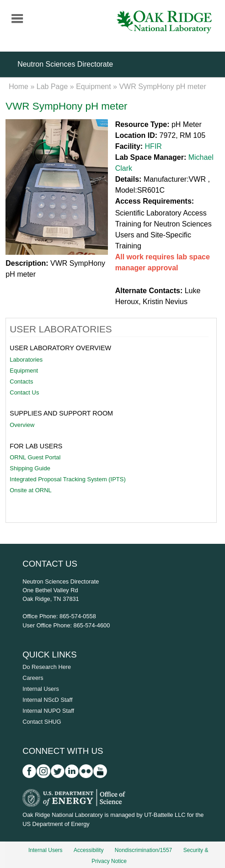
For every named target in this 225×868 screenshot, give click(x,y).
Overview (22, 425)
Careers (33, 678)
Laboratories (26, 360)
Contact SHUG (42, 722)
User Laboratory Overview (60, 348)
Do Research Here (47, 667)
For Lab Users (36, 446)
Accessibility (88, 850)
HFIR (153, 146)
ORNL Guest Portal (35, 457)
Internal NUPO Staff (48, 711)
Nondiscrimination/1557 (143, 850)
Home (19, 87)
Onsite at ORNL (30, 490)
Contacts (21, 381)
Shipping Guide (30, 468)
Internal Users (41, 689)
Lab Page (52, 87)
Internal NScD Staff (47, 700)
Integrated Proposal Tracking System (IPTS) (67, 479)
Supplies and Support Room (61, 413)
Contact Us (24, 392)
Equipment (94, 87)
